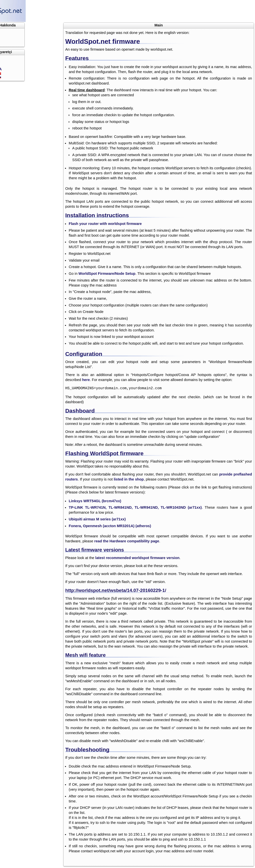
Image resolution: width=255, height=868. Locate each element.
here (86, 380)
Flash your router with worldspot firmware (105, 224)
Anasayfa (15, 32)
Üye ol (13, 64)
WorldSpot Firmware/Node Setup (107, 274)
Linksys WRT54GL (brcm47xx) (95, 501)
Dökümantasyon (21, 37)
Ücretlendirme (20, 42)
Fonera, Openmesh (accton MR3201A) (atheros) (110, 526)
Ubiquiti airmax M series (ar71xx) (97, 519)
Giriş (11, 59)
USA (34, 69)
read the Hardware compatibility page (127, 541)
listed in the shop (129, 479)
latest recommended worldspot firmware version (137, 558)
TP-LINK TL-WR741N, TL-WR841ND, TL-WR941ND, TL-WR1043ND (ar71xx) (135, 507)
